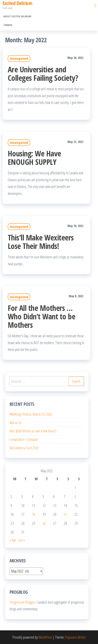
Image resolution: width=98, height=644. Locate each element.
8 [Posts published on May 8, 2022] (75, 496)
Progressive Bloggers (23, 602)
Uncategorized (19, 59)
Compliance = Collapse (24, 439)
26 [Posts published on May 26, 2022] (44, 523)
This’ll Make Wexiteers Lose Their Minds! (41, 242)
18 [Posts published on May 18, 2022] (33, 514)
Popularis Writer (75, 637)
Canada (8, 25)
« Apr (13, 540)
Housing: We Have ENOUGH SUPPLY (34, 158)
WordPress (45, 637)
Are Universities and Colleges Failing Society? (43, 74)
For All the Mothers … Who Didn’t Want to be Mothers (41, 316)
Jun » (22, 540)
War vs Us (16, 423)
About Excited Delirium (17, 16)
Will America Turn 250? (24, 448)
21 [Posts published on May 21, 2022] (65, 514)
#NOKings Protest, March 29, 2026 (31, 414)
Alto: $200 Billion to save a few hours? (33, 431)
